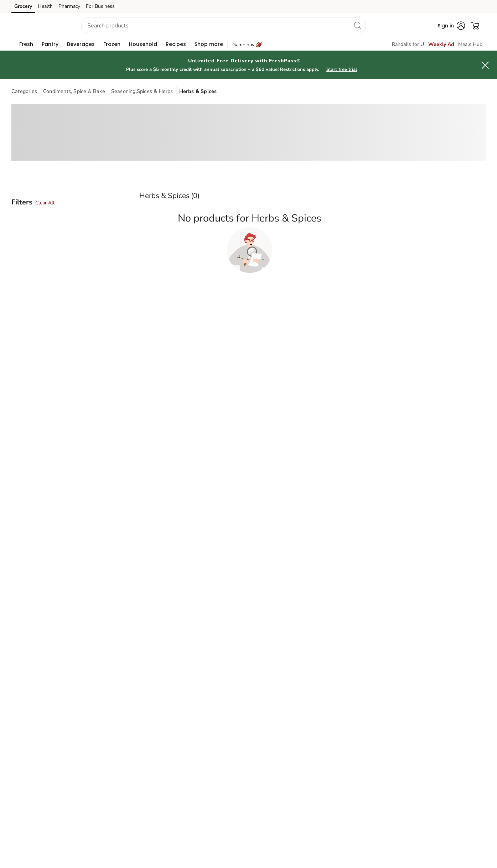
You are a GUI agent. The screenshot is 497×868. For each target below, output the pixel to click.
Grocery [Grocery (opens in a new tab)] (23, 6)
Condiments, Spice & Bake (74, 91)
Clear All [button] (45, 203)
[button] (45, 26)
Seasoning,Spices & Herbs (142, 91)
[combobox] (224, 26)
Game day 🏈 (247, 45)
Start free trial (342, 69)
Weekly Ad (441, 44)
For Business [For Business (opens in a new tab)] (100, 6)
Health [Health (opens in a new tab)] (45, 6)
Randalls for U (408, 44)
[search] (358, 25)
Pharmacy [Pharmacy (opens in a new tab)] (69, 6)
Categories (24, 91)
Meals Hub (470, 44)
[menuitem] (26, 44)
